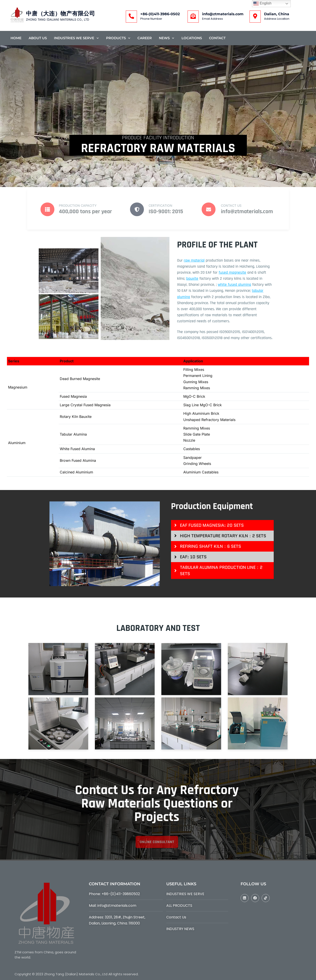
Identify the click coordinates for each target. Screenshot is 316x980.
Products (118, 38)
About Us (38, 38)
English (262, 4)
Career (145, 38)
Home (16, 38)
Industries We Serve (76, 38)
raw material (194, 260)
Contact (217, 38)
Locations (192, 38)
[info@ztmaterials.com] (193, 17)
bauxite (192, 278)
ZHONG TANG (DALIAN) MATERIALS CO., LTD (58, 19)
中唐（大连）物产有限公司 (60, 14)
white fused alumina (234, 285)
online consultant (157, 850)
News (167, 38)
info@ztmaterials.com (223, 14)
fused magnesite (232, 272)
